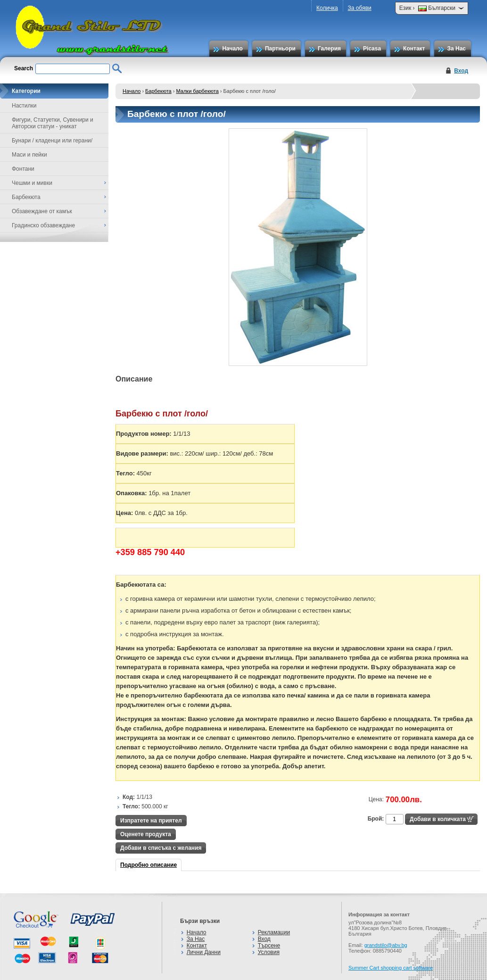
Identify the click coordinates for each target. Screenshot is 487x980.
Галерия (329, 49)
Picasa (372, 49)
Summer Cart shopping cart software (391, 968)
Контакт (414, 49)
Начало (232, 49)
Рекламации (274, 932)
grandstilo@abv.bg (386, 945)
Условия (269, 952)
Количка (327, 8)
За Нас (456, 49)
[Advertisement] (287, 785)
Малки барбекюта (198, 91)
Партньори (280, 49)
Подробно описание (149, 865)
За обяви (360, 8)
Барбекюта (158, 91)
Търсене (269, 946)
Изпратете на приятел (151, 821)
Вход (461, 71)
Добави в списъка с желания (161, 848)
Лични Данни (204, 952)
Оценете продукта (146, 834)
